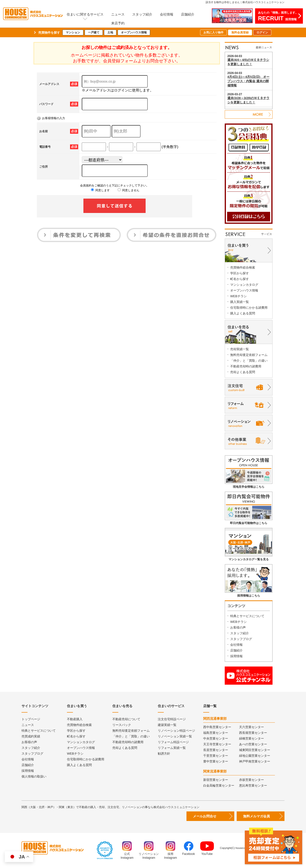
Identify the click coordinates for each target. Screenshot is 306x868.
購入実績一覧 (240, 302)
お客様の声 (238, 627)
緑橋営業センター (251, 738)
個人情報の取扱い (34, 776)
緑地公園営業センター (255, 756)
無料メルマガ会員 (257, 816)
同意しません (128, 190)
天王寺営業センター (217, 744)
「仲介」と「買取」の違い (249, 361)
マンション (73, 32)
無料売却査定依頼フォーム (249, 355)
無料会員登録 (240, 32)
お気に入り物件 (213, 32)
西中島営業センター (217, 727)
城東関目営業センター (255, 750)
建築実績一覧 (167, 725)
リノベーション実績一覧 (175, 736)
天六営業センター (251, 727)
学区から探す (240, 273)
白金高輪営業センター (219, 786)
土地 (110, 32)
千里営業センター (216, 756)
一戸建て (94, 32)
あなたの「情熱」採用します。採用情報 (278, 16)
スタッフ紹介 (142, 14)
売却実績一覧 (240, 349)
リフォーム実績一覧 (172, 748)
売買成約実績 (31, 736)
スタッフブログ (241, 639)
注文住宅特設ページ (172, 719)
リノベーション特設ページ (176, 731)
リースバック (122, 725)
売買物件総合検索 (243, 267)
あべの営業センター (253, 744)
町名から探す (240, 279)
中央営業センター (216, 738)
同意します (100, 190)
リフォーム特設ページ (173, 742)
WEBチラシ (238, 296)
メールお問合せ (205, 816)
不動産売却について (126, 719)
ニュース (118, 14)
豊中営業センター (216, 761)
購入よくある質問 (243, 313)
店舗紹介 (188, 14)
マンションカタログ (244, 285)
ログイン (262, 32)
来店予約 (118, 23)
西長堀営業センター (253, 733)
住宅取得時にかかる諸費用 (249, 308)
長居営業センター (216, 750)
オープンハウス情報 (134, 32)
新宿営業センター (216, 780)
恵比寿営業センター (253, 786)
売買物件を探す (49, 33)
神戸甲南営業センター (255, 761)
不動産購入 (75, 719)
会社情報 (167, 14)
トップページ (31, 719)
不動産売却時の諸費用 (246, 366)
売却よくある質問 (243, 372)
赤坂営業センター (251, 780)
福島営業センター (216, 733)
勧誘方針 (164, 754)
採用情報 (236, 656)
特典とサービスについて (247, 616)
